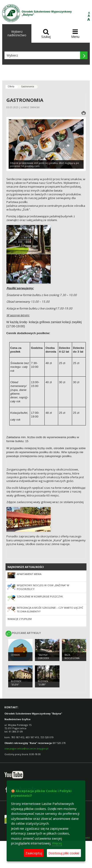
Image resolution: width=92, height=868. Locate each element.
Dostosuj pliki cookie (64, 853)
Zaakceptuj (34, 853)
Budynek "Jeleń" (16, 683)
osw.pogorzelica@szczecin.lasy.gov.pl (26, 748)
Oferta (11, 86)
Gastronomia (28, 86)
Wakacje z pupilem (20, 619)
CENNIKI (15, 655)
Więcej (57, 843)
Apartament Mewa (29, 574)
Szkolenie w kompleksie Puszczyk (40, 596)
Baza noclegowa (72, 656)
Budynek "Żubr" (43, 683)
